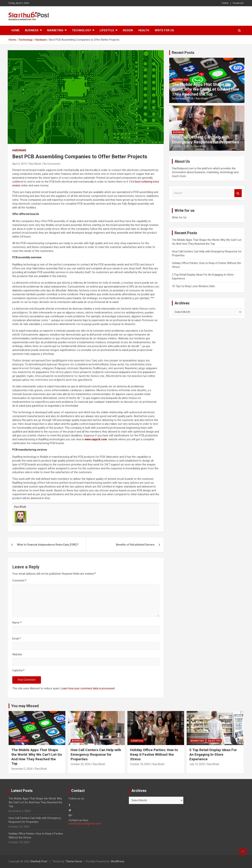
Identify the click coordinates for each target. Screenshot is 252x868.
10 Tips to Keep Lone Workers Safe (193, 286)
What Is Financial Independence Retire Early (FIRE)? (48, 545)
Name (17, 623)
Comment (19, 581)
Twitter (225, 3)
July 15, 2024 (197, 764)
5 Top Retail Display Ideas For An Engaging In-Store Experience (213, 754)
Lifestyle (107, 30)
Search (238, 193)
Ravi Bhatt (35, 164)
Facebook (238, 3)
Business (32, 30)
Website (17, 654)
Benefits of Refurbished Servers (135, 545)
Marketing (55, 30)
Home (15, 30)
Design (128, 30)
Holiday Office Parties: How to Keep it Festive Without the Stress (154, 754)
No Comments (52, 164)
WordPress (118, 861)
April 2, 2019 (19, 164)
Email (17, 639)
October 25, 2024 (182, 146)
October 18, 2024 (140, 764)
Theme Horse (74, 861)
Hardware (19, 150)
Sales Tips (214, 741)
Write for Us (164, 30)
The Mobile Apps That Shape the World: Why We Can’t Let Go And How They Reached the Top (206, 89)
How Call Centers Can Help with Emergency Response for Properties (206, 139)
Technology (81, 30)
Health (144, 30)
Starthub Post (39, 861)
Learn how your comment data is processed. (88, 688)
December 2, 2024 (183, 99)
